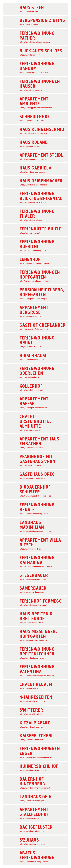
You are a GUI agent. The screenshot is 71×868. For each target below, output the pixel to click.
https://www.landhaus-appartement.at (35, 531)
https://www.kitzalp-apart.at (31, 727)
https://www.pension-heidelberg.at (34, 299)
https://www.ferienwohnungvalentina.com (37, 676)
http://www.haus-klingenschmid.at (34, 133)
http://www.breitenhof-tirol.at (32, 623)
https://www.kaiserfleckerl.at (31, 740)
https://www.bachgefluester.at (32, 831)
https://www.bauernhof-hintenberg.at (35, 788)
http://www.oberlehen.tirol (30, 377)
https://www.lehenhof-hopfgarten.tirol (35, 263)
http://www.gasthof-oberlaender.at (34, 329)
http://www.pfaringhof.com (31, 465)
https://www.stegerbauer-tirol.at (33, 579)
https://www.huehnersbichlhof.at (33, 770)
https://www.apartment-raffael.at (33, 408)
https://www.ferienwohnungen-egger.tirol (36, 757)
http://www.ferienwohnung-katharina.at (36, 567)
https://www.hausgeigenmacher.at (34, 185)
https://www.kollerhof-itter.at (31, 390)
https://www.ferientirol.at (30, 55)
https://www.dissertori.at (30, 233)
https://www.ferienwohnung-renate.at (35, 514)
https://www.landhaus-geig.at (32, 801)
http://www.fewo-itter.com (30, 347)
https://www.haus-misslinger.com (33, 640)
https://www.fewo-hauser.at (31, 90)
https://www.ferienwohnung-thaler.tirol (35, 220)
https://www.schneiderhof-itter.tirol (34, 121)
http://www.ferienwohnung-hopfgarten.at (36, 281)
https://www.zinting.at (29, 24)
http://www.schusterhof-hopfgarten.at (35, 496)
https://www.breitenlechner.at (32, 658)
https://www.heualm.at (29, 688)
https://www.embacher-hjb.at (32, 448)
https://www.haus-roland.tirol (32, 146)
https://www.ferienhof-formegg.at (33, 605)
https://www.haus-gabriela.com (32, 172)
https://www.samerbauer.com (32, 592)
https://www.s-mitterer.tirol (31, 714)
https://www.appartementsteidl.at (33, 159)
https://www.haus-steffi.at (30, 12)
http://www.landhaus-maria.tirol (33, 202)
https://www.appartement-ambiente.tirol (36, 108)
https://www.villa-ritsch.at (30, 549)
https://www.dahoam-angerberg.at (34, 73)
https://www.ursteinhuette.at (31, 430)
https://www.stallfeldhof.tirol (31, 818)
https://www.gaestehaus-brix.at (33, 478)
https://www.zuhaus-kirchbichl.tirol (34, 844)
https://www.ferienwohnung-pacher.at (35, 42)
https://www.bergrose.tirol (30, 316)
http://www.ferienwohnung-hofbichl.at (35, 251)
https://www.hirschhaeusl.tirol (32, 360)
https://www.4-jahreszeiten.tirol (32, 701)
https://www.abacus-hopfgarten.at (34, 862)
